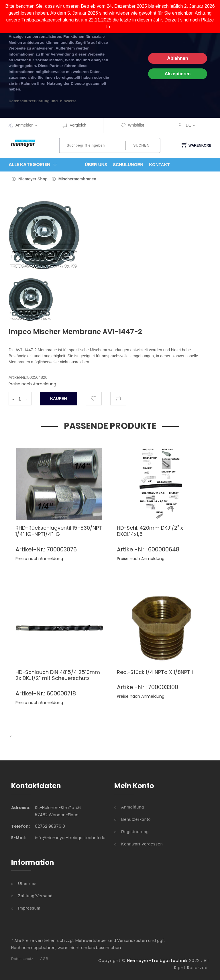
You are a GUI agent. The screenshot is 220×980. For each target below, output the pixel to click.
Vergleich (74, 125)
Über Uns (96, 164)
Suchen (141, 145)
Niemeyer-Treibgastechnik (157, 961)
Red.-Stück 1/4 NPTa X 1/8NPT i (155, 672)
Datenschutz (22, 959)
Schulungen (128, 164)
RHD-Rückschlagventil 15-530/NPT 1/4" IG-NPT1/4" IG (59, 531)
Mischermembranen (77, 179)
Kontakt (159, 164)
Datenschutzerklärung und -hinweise (43, 101)
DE (188, 125)
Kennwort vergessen (142, 844)
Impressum (29, 908)
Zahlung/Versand (35, 896)
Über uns (27, 884)
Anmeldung (133, 807)
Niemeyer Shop (33, 179)
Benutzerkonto (136, 819)
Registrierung (135, 832)
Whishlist (132, 125)
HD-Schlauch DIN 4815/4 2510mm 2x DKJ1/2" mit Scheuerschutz (58, 675)
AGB (44, 959)
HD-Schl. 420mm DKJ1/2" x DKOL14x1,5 (150, 531)
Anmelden (28, 125)
